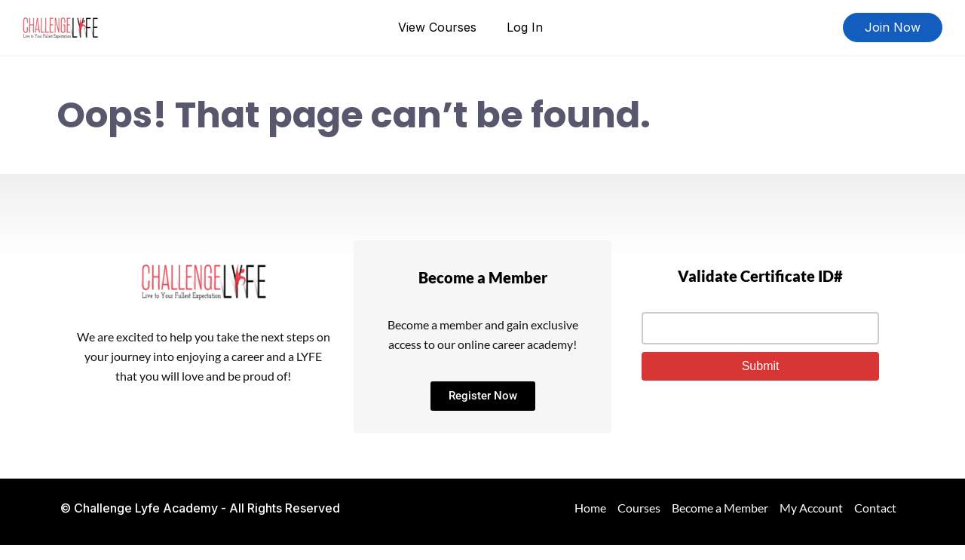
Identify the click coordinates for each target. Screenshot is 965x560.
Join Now (893, 27)
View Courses (437, 27)
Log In (525, 27)
